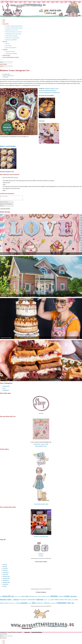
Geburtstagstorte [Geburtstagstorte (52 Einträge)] (32, 600)
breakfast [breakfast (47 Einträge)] (23, 597)
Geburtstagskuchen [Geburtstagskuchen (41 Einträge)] (23, 600)
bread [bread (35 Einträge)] (19, 597)
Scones (57, 88)
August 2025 (6, 585)
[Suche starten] (13, 637)
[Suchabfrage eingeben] (6, 62)
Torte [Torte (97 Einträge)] (34, 604)
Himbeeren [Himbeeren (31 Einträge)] (46, 600)
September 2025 (6, 583)
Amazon (43, 445)
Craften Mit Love (10, 75)
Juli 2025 (5, 587)
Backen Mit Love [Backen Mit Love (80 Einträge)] (8, 597)
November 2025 (6, 579)
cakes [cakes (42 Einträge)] (36, 597)
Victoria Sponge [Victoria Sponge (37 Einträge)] (53, 604)
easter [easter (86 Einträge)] (9, 600)
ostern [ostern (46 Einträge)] (69, 600)
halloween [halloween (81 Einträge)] (40, 600)
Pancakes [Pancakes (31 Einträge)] (73, 600)
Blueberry (53, 88)
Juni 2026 (5, 565)
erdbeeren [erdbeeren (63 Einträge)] (16, 600)
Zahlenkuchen (6, 391)
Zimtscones (42, 121)
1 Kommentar (6, 77)
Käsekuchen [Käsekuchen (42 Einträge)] (61, 600)
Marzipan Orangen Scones (7, 172)
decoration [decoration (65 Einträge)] (74, 597)
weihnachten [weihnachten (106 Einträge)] (61, 603)
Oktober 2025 (6, 581)
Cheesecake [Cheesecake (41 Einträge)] (43, 597)
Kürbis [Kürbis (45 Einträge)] (66, 600)
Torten (4, 389)
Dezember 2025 (6, 577)
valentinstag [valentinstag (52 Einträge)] (47, 604)
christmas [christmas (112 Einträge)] (54, 597)
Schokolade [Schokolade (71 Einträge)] (24, 604)
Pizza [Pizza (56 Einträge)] (76, 600)
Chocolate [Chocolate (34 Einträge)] (48, 597)
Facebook (41, 556)
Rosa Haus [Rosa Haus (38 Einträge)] (12, 604)
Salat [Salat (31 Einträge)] (15, 604)
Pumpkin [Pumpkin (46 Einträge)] (2, 604)
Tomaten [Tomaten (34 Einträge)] (30, 604)
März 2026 (5, 571)
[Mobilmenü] (3, 64)
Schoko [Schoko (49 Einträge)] (18, 604)
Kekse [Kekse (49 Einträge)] (53, 600)
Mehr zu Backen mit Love (41, 447)
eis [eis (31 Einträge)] (12, 600)
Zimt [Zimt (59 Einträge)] (73, 604)
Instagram (41, 555)
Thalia (47, 445)
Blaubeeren (48, 88)
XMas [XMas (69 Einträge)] (69, 604)
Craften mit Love (73, 80)
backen (4, 75)
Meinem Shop (37, 445)
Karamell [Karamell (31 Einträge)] (49, 600)
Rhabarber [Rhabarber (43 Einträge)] (7, 604)
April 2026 (5, 569)
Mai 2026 (5, 567)
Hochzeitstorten (6, 387)
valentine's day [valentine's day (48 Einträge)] (39, 604)
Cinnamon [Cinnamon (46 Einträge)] (61, 597)
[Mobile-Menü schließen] (3, 635)
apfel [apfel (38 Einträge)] (1, 597)
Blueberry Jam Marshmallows (8, 146)
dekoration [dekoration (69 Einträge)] (3, 600)
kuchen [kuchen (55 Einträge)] (57, 600)
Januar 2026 (5, 575)
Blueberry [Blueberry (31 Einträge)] (16, 597)
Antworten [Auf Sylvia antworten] (16, 178)
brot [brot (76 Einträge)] (27, 597)
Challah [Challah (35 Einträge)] (39, 597)
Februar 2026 (6, 573)
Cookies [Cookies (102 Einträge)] (67, 597)
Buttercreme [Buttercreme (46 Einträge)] (32, 597)
